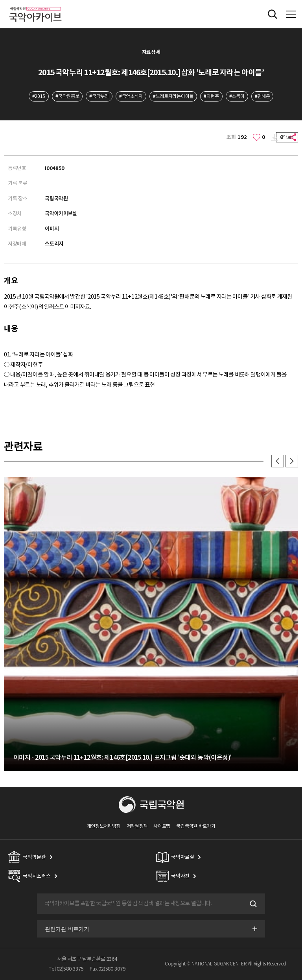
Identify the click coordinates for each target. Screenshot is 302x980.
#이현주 (211, 96)
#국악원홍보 (67, 96)
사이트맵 (162, 826)
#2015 (39, 96)
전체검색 (273, 14)
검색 (252, 904)
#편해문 (262, 96)
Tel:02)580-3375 (66, 969)
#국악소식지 (131, 96)
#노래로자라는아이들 (173, 96)
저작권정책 (137, 826)
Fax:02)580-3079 (107, 969)
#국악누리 (99, 96)
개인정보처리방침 (104, 826)
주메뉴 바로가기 (0, 0)
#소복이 (237, 96)
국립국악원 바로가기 (196, 826)
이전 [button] (278, 461)
